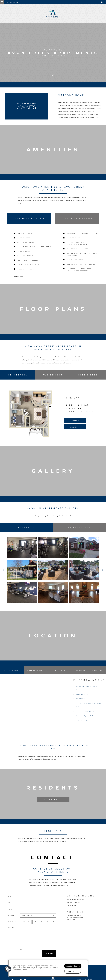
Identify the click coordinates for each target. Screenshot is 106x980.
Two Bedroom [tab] (53, 378)
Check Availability (75, 430)
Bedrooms (12, 919)
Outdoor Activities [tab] (38, 674)
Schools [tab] (81, 674)
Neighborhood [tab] (80, 531)
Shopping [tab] (97, 674)
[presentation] (30, 958)
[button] (8, 969)
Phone (10, 913)
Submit (49, 958)
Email (10, 907)
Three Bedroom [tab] (88, 378)
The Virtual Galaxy (84, 725)
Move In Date (13, 926)
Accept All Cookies (73, 966)
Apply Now (75, 424)
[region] (48, 968)
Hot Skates (80, 703)
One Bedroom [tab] (18, 378)
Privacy (80, 979)
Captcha (22, 954)
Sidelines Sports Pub (85, 720)
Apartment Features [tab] (29, 218)
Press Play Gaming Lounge (87, 715)
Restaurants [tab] (62, 674)
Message (11, 932)
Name (10, 901)
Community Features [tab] (77, 218)
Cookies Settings (73, 971)
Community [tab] (27, 531)
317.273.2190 (13, 2)
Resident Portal (53, 804)
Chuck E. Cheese (83, 698)
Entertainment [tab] (12, 674)
